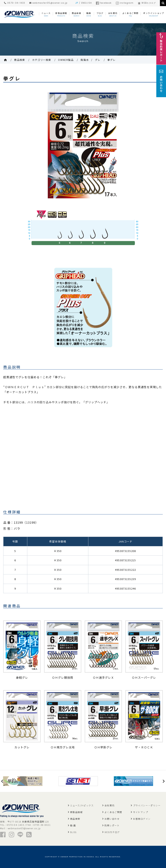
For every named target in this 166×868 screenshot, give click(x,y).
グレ (98, 60)
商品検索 (20, 60)
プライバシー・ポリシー (147, 805)
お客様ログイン (142, 819)
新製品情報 (76, 812)
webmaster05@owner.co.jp (48, 3)
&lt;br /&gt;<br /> (60, 461)
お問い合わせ (112, 819)
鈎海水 (85, 60)
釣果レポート (112, 825)
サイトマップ (141, 812)
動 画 (73, 825)
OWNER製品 (66, 60)
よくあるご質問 (113, 812)
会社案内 (110, 805)
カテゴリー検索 (42, 60)
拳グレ (111, 60)
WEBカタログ (147, 3)
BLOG (73, 832)
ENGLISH (87, 3)
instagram (125, 3)
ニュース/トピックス (82, 805)
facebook (104, 3)
